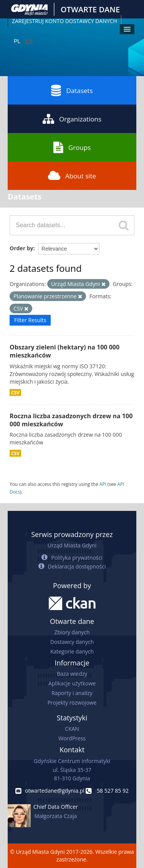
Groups (72, 147)
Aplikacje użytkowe (72, 683)
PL (17, 41)
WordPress (72, 738)
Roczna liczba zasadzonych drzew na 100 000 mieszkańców (71, 420)
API (103, 484)
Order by (21, 248)
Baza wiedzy (72, 674)
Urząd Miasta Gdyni (72, 545)
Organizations (72, 119)
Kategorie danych (72, 651)
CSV (15, 392)
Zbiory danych (72, 632)
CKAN (72, 729)
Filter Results (30, 320)
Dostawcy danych (72, 642)
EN (29, 41)
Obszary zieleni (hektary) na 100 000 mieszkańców (65, 351)
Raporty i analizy (72, 693)
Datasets (72, 90)
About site (72, 176)
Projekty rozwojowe (72, 703)
